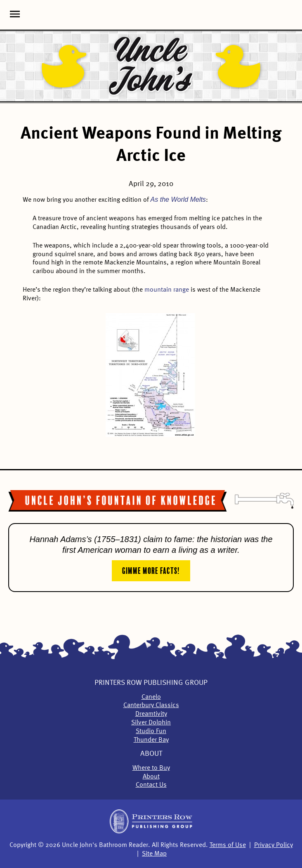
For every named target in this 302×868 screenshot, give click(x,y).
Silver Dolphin (151, 723)
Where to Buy (151, 768)
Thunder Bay (151, 740)
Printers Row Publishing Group (151, 683)
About (151, 754)
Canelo (151, 697)
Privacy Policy (274, 845)
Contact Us (151, 785)
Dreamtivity (151, 714)
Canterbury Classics (151, 705)
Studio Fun (151, 731)
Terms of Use (228, 845)
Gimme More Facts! (151, 570)
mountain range (167, 290)
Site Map (154, 854)
